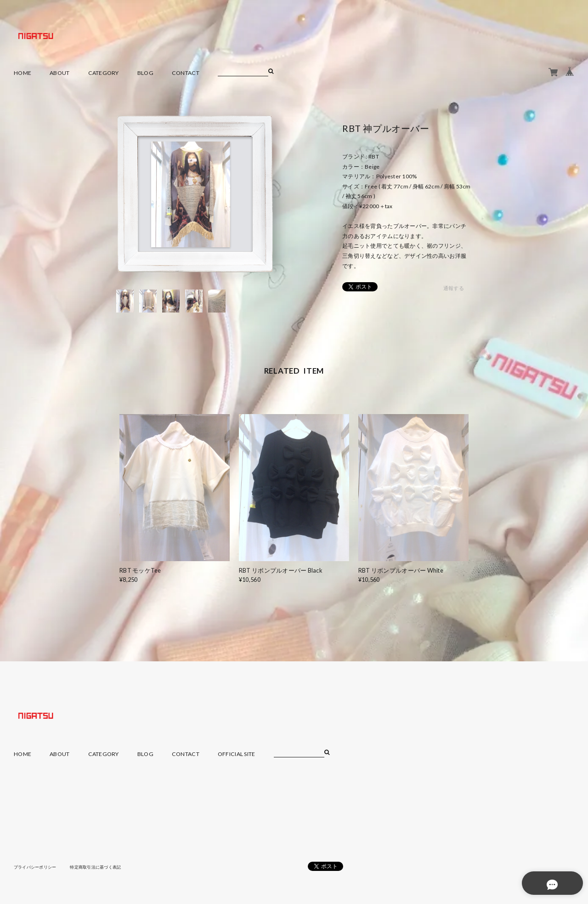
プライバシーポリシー (37, 867)
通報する (454, 288)
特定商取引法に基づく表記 (103, 867)
